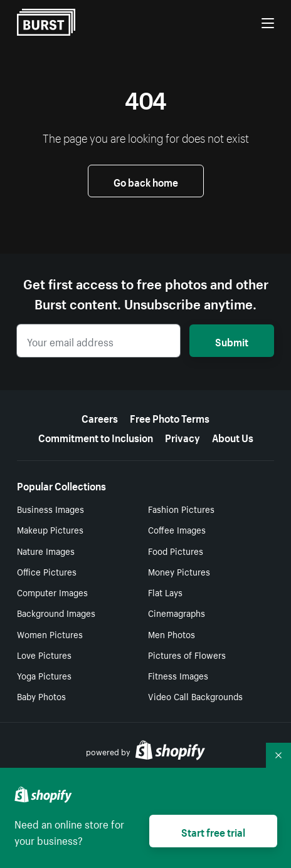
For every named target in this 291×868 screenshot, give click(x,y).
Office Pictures (47, 571)
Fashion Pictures (181, 509)
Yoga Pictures (44, 675)
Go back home (146, 181)
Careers (100, 417)
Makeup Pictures (50, 529)
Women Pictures (50, 634)
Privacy (183, 437)
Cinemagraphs (177, 612)
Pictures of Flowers (187, 654)
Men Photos (172, 634)
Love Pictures (44, 654)
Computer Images (52, 592)
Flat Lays (165, 592)
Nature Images (46, 550)
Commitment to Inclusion (96, 437)
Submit (232, 341)
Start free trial (213, 831)
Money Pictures (179, 571)
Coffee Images (177, 529)
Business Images (50, 509)
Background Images (56, 612)
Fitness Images (178, 675)
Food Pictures (176, 550)
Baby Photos (41, 696)
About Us (233, 437)
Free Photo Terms (170, 417)
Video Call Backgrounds (195, 696)
